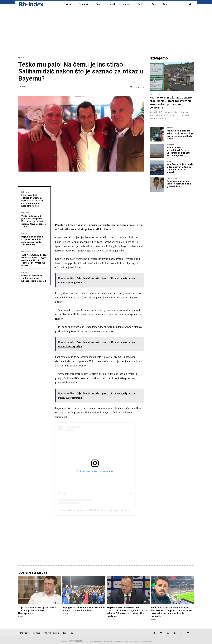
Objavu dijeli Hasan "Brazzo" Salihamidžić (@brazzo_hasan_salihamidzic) (95, 510)
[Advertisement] (106, 32)
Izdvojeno (25, 192)
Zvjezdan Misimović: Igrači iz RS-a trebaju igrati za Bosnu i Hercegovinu (38, 610)
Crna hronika (155, 94)
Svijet (169, 161)
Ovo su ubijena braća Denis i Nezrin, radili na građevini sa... (179, 184)
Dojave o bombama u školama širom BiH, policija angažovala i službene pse (32, 241)
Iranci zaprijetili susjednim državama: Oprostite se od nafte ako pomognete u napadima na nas (32, 201)
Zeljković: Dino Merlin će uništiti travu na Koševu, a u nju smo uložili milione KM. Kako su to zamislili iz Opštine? (127, 612)
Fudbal (22, 57)
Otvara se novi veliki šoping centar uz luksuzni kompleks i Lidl (34, 278)
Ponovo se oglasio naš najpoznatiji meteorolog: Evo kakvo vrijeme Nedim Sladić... (180, 135)
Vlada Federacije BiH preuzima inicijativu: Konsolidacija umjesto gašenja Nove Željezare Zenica (34, 221)
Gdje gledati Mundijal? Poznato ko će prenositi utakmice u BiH (84, 609)
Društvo (170, 128)
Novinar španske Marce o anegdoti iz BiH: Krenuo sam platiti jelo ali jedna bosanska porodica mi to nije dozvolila (172, 612)
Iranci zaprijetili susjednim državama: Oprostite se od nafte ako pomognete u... (179, 152)
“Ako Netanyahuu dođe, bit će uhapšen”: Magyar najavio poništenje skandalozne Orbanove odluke (34, 260)
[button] (190, 4)
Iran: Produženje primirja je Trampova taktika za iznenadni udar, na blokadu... (180, 168)
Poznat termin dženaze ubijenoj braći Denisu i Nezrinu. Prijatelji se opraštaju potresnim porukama (171, 103)
